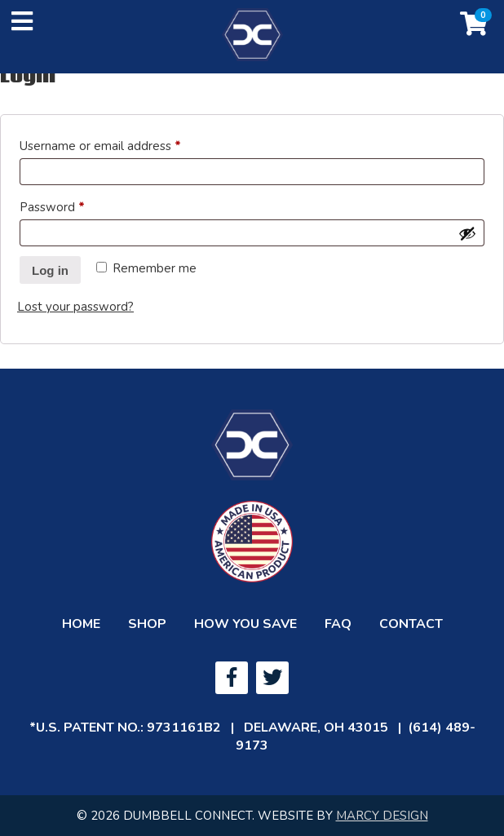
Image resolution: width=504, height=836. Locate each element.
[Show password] (467, 233)
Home (81, 624)
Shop (147, 624)
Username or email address (125, 144)
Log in (50, 270)
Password (77, 205)
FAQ (338, 624)
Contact (411, 624)
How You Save (245, 624)
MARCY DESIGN (382, 816)
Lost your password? (75, 307)
